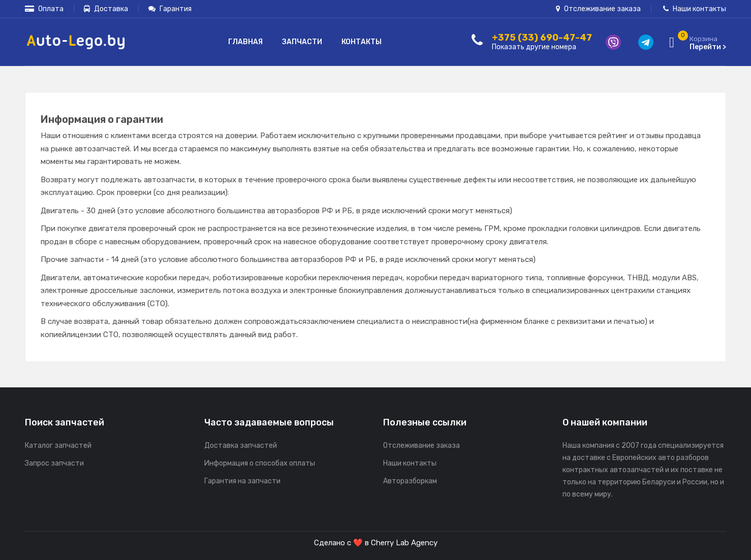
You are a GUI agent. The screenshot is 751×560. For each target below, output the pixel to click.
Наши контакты (695, 9)
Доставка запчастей (241, 446)
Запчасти (302, 42)
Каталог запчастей (58, 446)
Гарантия (170, 9)
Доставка (106, 9)
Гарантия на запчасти (242, 481)
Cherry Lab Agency (404, 543)
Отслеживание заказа (598, 9)
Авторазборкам (410, 481)
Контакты (362, 42)
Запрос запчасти (54, 463)
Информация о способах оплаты (260, 463)
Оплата (44, 9)
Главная (245, 42)
